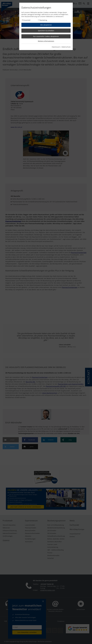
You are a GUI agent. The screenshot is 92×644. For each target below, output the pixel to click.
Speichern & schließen (46, 31)
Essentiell (27, 20)
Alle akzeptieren (46, 25)
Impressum (56, 47)
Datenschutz (66, 47)
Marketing (43, 20)
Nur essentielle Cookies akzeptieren (46, 36)
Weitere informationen (46, 41)
